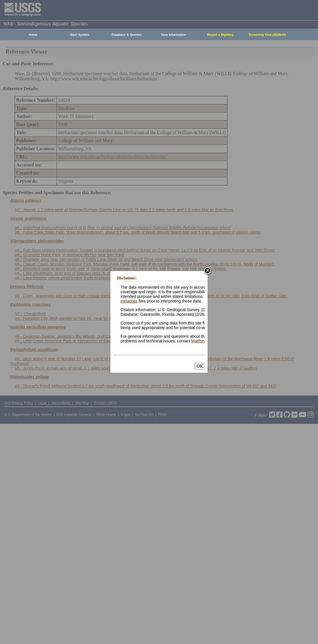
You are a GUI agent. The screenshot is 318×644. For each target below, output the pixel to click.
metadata (129, 301)
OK (200, 366)
